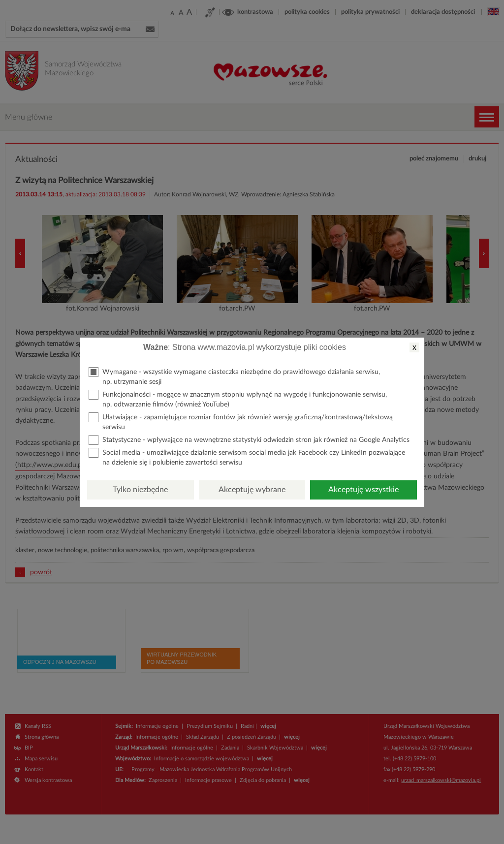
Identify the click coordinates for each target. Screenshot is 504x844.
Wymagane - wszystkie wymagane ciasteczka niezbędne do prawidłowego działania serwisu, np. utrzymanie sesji (234, 376)
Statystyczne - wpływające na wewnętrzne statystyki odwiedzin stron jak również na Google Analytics (249, 440)
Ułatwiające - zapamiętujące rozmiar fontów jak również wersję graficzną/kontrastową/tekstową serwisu (241, 422)
